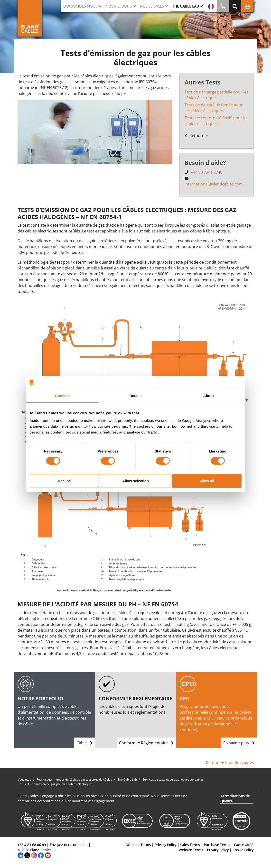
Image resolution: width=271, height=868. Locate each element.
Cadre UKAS (244, 845)
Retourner (196, 136)
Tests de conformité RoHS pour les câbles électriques (216, 121)
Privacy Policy (165, 845)
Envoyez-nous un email (69, 845)
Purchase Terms (217, 845)
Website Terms (139, 845)
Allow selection (135, 481)
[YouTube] (48, 855)
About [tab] (209, 395)
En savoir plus (239, 743)
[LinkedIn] (20, 855)
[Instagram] (34, 855)
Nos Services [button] (152, 6)
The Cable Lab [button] (186, 6)
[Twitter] (27, 855)
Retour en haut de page (230, 763)
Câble (84, 743)
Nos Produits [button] (119, 6)
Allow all (207, 481)
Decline (64, 481)
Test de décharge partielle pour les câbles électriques (216, 95)
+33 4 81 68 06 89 (32, 845)
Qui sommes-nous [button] (80, 6)
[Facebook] (41, 855)
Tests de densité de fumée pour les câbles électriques (214, 108)
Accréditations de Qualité (235, 798)
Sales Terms (190, 845)
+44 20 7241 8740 (207, 172)
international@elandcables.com (214, 184)
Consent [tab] (62, 395)
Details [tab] (136, 395)
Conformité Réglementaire (146, 743)
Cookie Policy (243, 850)
